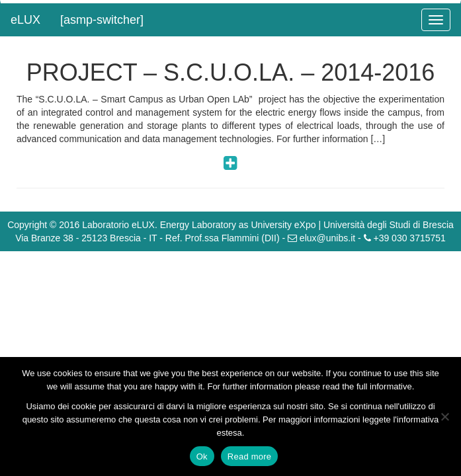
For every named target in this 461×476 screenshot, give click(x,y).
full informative (384, 386)
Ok (202, 456)
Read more (250, 456)
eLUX (25, 20)
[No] (444, 416)
